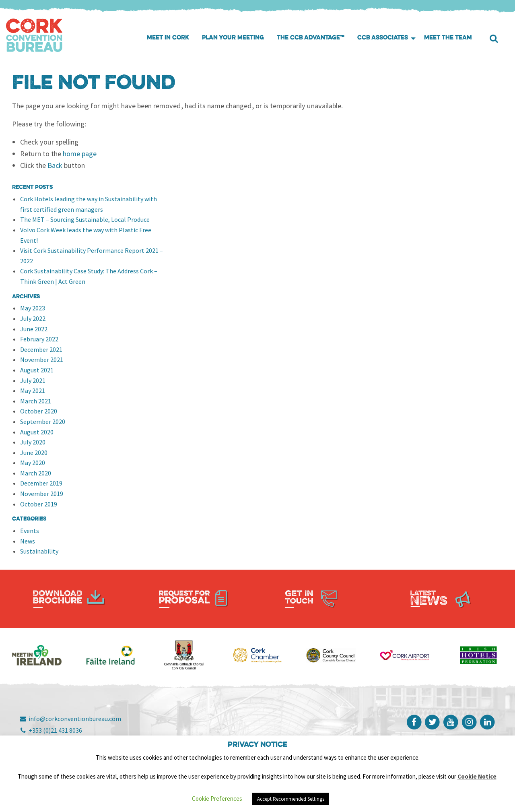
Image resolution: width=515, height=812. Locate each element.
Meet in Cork (168, 38)
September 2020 (43, 421)
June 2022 (34, 329)
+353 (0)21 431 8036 (50, 730)
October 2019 (39, 504)
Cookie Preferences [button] (217, 799)
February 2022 (39, 339)
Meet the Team (448, 38)
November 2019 (42, 494)
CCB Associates (383, 38)
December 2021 (41, 349)
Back (55, 165)
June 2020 (34, 452)
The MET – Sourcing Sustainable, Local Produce (85, 219)
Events (30, 531)
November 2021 (42, 360)
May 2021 (33, 391)
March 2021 (36, 401)
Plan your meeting (233, 38)
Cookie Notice (477, 776)
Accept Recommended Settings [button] (291, 799)
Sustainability (39, 551)
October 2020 (39, 411)
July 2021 (33, 380)
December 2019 (41, 483)
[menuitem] (168, 38)
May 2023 (33, 308)
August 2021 (37, 370)
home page (80, 154)
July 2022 (33, 318)
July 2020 (33, 442)
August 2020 (37, 432)
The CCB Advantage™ (311, 38)
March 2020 (36, 473)
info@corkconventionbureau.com (70, 719)
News (28, 541)
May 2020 (33, 463)
